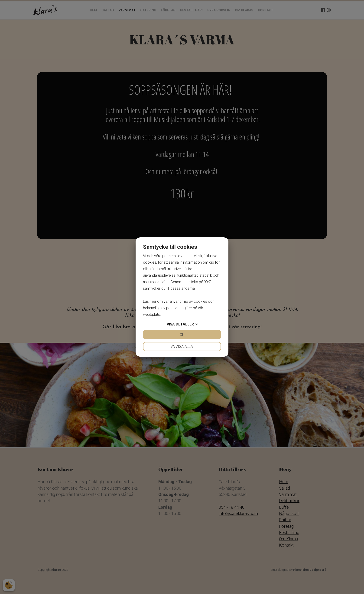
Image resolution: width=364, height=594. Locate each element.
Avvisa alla (182, 347)
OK (182, 335)
